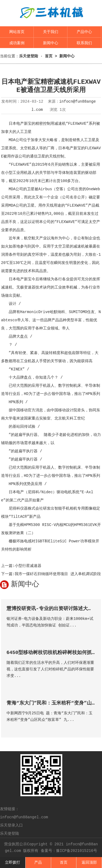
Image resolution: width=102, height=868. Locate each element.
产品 (38, 863)
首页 (64, 863)
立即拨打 (13, 863)
